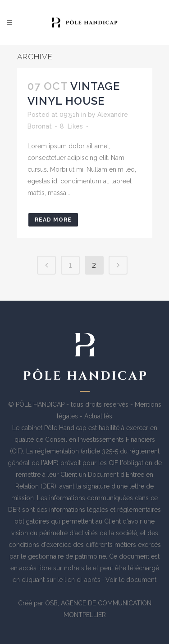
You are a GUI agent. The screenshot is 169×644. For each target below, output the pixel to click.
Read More (53, 220)
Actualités (98, 416)
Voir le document (131, 580)
